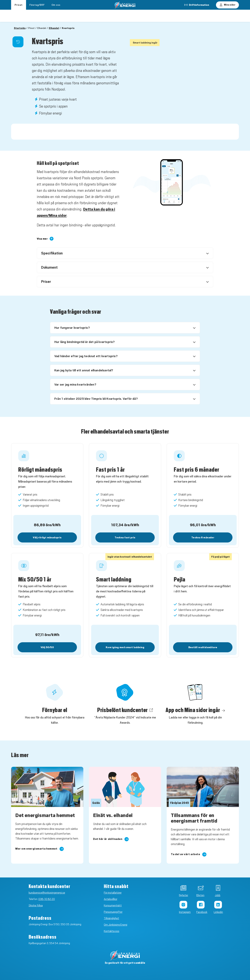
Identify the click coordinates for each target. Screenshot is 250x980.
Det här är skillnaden (111, 839)
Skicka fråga (36, 906)
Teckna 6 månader (203, 537)
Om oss (56, 5)
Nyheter (183, 895)
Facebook (200, 912)
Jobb (218, 895)
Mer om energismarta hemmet (39, 849)
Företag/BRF (37, 5)
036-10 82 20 (47, 899)
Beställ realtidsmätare (203, 647)
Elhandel (54, 28)
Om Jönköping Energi (116, 925)
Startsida (20, 28)
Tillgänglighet (111, 918)
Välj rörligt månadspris (47, 537)
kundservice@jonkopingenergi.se (47, 893)
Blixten (200, 895)
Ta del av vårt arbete (189, 854)
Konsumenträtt (113, 906)
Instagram (183, 912)
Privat (19, 5)
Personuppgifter (113, 912)
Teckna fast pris (125, 537)
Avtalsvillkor (111, 899)
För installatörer (113, 893)
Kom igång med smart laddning (125, 647)
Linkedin (218, 912)
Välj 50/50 (47, 647)
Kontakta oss (112, 931)
